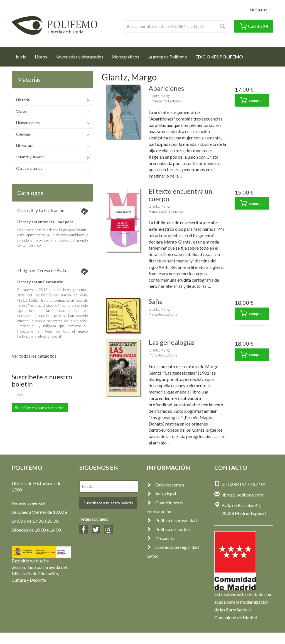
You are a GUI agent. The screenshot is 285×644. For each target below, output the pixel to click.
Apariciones (166, 88)
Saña (156, 301)
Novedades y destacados (79, 57)
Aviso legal (161, 494)
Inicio (23, 55)
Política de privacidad (172, 520)
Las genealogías (172, 342)
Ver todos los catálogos (34, 356)
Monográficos (125, 57)
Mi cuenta (161, 538)
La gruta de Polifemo (167, 57)
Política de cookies (169, 529)
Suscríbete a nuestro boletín (40, 408)
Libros (41, 57)
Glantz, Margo (159, 96)
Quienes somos (165, 485)
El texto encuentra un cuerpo (180, 195)
